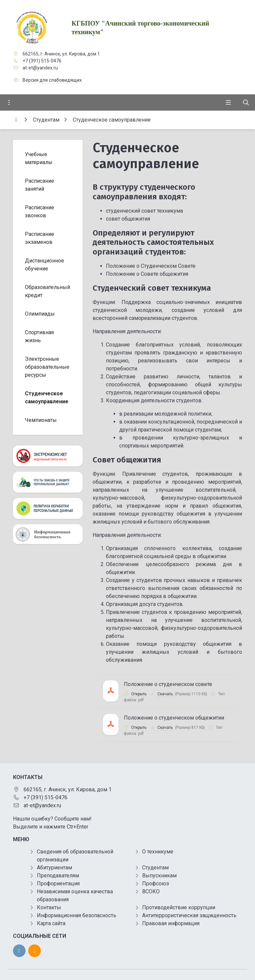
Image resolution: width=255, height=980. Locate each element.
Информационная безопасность (77, 915)
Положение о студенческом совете (168, 684)
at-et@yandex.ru (40, 68)
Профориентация (58, 883)
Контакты (49, 907)
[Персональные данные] (48, 482)
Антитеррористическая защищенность (189, 915)
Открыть (139, 694)
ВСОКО (151, 891)
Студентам (155, 868)
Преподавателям (58, 876)
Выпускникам (159, 876)
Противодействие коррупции (179, 907)
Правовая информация (171, 923)
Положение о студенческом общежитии (174, 718)
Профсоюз (156, 883)
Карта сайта (51, 923)
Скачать (165, 694)
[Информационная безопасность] (48, 534)
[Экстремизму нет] (48, 456)
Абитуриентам (54, 868)
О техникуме (158, 852)
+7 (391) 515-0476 (42, 61)
